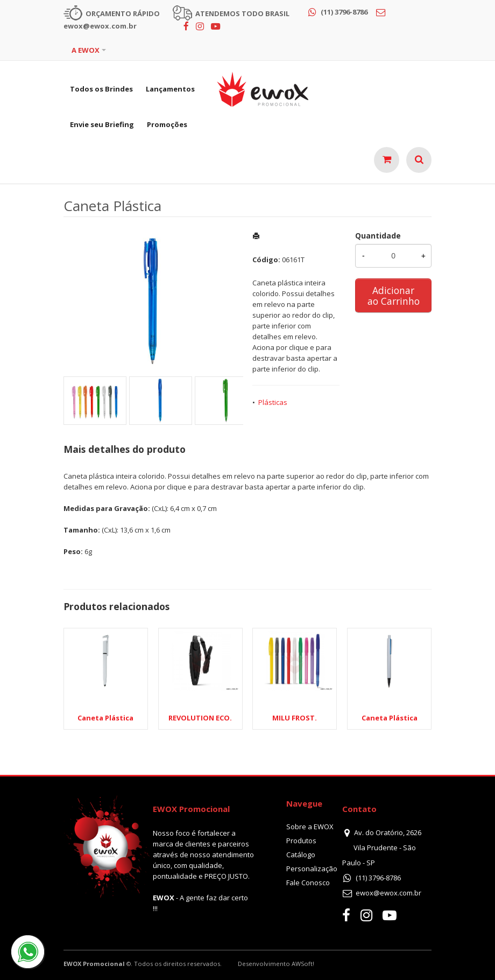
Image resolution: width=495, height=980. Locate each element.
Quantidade (378, 236)
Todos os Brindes (101, 89)
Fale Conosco (308, 883)
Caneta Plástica (390, 718)
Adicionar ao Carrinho (394, 296)
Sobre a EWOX (310, 827)
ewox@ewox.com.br (388, 893)
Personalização (312, 869)
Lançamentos (170, 89)
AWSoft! (303, 964)
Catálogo (301, 855)
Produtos (301, 841)
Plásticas (273, 402)
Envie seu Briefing (102, 124)
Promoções (167, 124)
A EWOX (86, 50)
